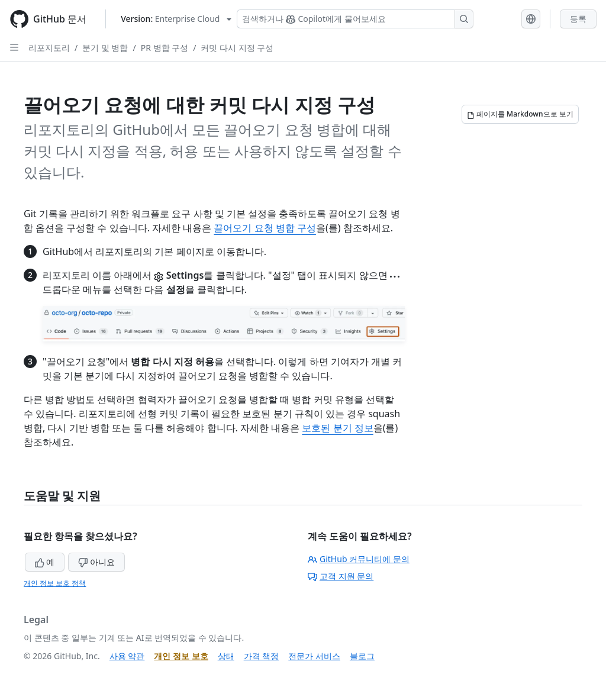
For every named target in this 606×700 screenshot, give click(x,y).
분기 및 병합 (105, 48)
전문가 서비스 (314, 656)
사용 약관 (127, 656)
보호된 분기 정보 (337, 428)
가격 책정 (262, 656)
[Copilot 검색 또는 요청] (355, 19)
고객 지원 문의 (341, 576)
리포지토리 (49, 48)
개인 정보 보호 (181, 656)
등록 (578, 19)
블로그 (362, 656)
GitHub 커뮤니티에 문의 (359, 559)
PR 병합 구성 (165, 48)
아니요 (96, 562)
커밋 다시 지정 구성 (237, 48)
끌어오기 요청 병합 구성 (265, 228)
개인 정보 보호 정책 (55, 583)
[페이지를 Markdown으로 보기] (520, 114)
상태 (226, 656)
